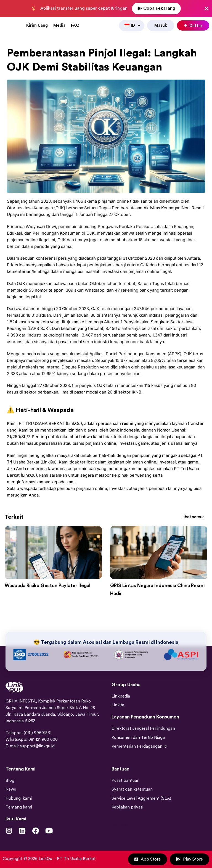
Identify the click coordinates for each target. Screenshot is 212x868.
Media (59, 25)
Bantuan (120, 823)
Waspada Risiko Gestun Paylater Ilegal (53, 585)
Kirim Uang (37, 25)
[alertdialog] (106, 8)
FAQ (75, 25)
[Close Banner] (206, 8)
